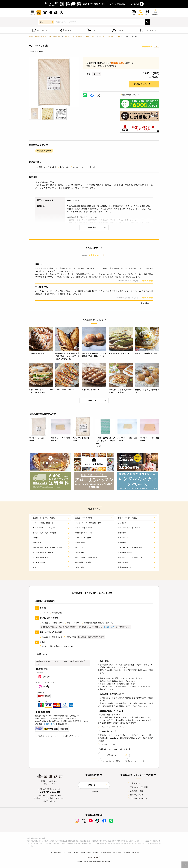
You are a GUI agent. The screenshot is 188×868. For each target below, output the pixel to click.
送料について (58, 623)
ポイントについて (73, 623)
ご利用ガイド (134, 783)
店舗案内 (127, 852)
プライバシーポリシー (138, 798)
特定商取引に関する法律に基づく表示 (107, 852)
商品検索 (58, 852)
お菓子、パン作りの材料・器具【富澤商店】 (45, 36)
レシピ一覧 (67, 852)
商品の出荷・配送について (131, 95)
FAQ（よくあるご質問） (138, 787)
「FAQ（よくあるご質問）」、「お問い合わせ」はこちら (121, 761)
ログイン (44, 613)
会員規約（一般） (136, 791)
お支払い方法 (70, 637)
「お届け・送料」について (47, 736)
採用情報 (136, 852)
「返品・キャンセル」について (111, 727)
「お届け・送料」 (109, 627)
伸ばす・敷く (91, 36)
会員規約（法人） (136, 795)
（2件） (156, 47)
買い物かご (45, 623)
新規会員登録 (56, 613)
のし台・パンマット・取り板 (110, 36)
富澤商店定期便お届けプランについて (97, 623)
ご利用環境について (107, 744)
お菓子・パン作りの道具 (73, 36)
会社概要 (94, 791)
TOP (50, 852)
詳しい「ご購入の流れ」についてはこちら (57, 646)
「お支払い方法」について (70, 736)
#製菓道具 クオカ (44, 151)
